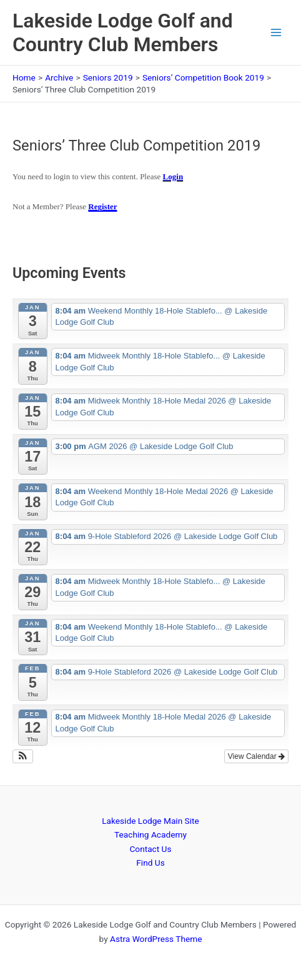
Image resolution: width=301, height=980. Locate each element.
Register (102, 206)
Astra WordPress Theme (156, 939)
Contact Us (150, 849)
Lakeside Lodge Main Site (150, 821)
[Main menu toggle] (276, 33)
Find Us (150, 863)
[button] (23, 756)
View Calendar (256, 756)
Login (173, 176)
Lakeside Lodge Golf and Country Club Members (123, 32)
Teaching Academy (150, 834)
